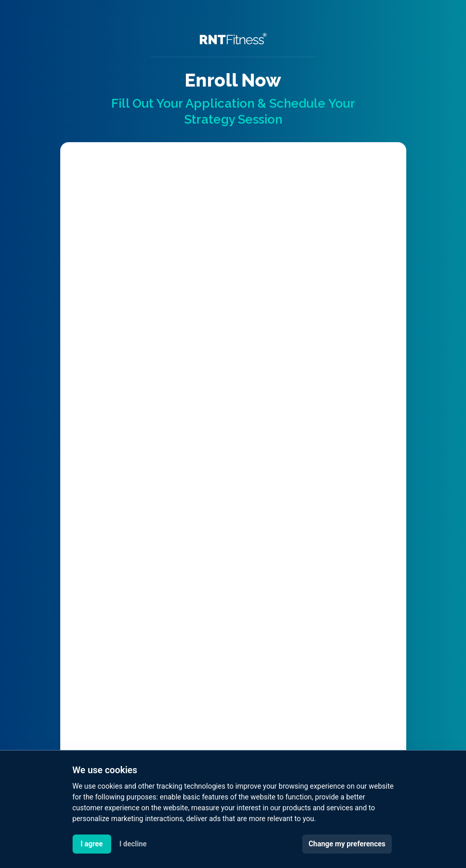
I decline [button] (133, 844)
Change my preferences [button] (347, 844)
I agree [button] (92, 844)
